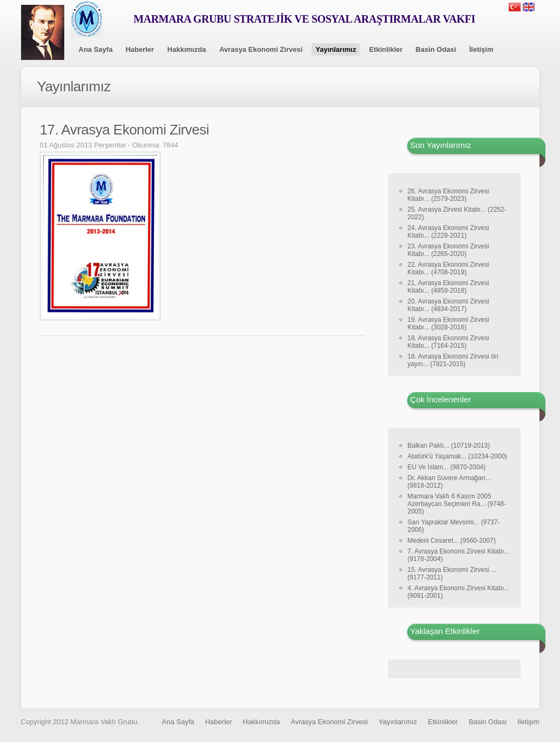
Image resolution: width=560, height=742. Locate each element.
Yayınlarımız (336, 49)
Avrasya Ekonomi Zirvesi (261, 49)
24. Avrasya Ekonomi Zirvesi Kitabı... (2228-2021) (448, 232)
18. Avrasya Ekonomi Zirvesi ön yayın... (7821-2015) (453, 360)
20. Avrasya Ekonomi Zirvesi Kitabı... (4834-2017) (448, 305)
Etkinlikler (386, 49)
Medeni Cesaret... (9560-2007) (452, 541)
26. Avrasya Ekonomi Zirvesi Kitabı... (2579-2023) (448, 195)
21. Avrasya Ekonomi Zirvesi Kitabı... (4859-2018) (448, 287)
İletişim (481, 49)
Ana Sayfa (96, 49)
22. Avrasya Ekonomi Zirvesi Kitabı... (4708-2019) (448, 268)
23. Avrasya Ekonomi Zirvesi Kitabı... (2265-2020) (448, 250)
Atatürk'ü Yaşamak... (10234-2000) (458, 456)
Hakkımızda (187, 49)
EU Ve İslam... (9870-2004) (447, 467)
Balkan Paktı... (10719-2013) (449, 446)
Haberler (140, 49)
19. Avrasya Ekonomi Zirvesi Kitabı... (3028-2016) (448, 323)
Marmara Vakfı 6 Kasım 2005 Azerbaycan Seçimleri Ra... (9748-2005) (457, 504)
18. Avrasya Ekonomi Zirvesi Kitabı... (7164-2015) (448, 342)
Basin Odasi (436, 49)
